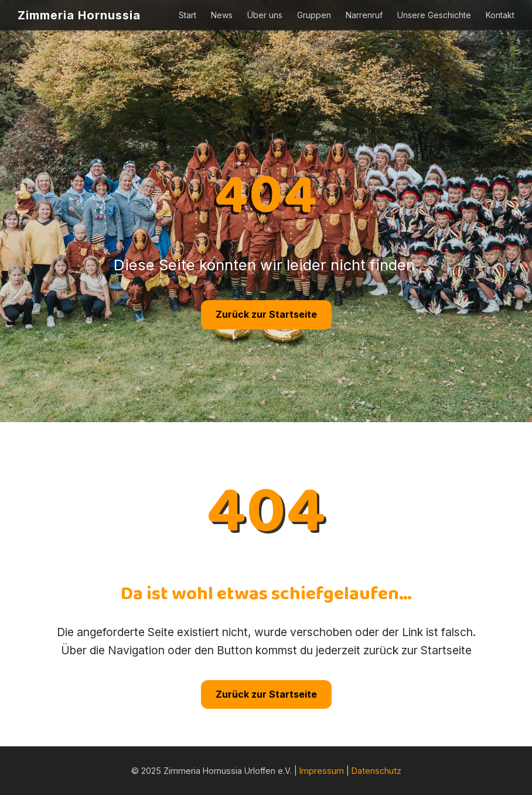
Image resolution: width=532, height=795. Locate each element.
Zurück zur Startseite (266, 314)
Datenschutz (376, 771)
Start (187, 15)
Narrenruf (364, 15)
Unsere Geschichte (434, 15)
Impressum (322, 771)
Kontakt (500, 15)
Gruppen (314, 15)
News (222, 15)
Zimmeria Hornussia (79, 15)
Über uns (265, 15)
